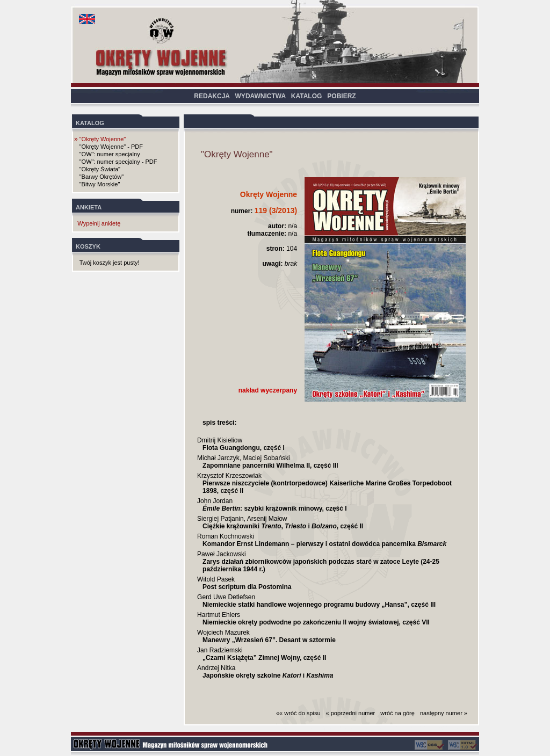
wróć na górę (397, 713)
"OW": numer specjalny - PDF (118, 162)
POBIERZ (341, 96)
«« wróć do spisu (298, 713)
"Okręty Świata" (100, 169)
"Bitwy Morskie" (100, 184)
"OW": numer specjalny (110, 154)
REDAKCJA (212, 96)
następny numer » (444, 713)
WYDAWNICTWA (260, 96)
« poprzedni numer (351, 713)
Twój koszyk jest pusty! (110, 263)
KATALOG (307, 96)
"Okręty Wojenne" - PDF (111, 147)
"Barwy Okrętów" (102, 177)
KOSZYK (88, 246)
